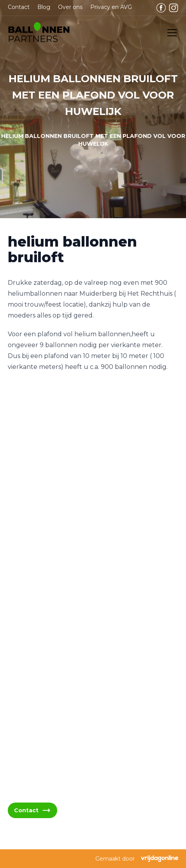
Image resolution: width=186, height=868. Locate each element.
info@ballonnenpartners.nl (56, 608)
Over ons (70, 7)
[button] (39, 33)
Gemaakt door (137, 859)
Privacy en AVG (111, 7)
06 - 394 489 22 (40, 646)
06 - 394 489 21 (39, 627)
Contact (19, 7)
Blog (44, 7)
